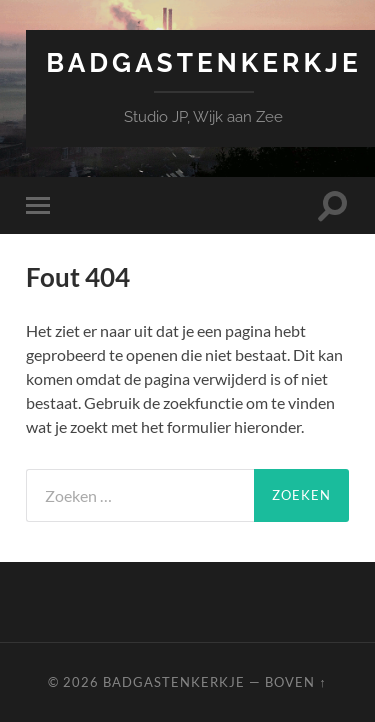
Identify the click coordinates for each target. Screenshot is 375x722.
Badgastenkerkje (203, 62)
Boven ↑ (295, 682)
